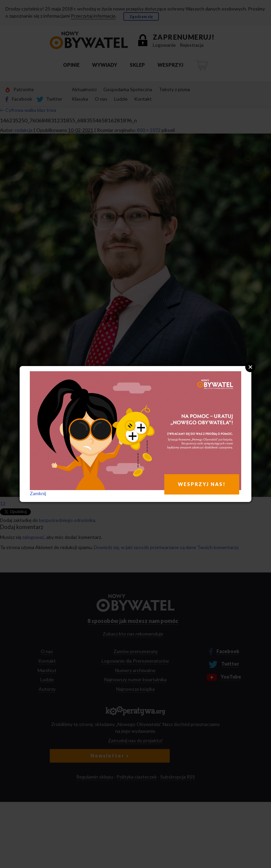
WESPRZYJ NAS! (202, 484)
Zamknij (38, 493)
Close (250, 367)
